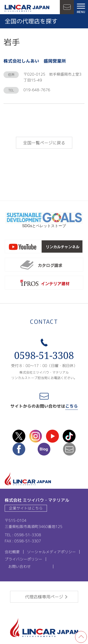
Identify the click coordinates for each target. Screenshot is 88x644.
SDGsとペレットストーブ (44, 224)
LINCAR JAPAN (27, 8)
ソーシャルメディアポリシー (51, 552)
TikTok (69, 436)
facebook (19, 449)
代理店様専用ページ (44, 597)
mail (69, 449)
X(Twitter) (19, 436)
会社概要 (12, 552)
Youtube (52, 436)
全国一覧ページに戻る (44, 143)
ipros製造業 (44, 284)
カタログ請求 (44, 266)
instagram (36, 436)
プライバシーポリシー (23, 559)
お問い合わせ (67, 7)
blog (44, 449)
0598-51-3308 (44, 355)
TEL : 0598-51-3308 (23, 535)
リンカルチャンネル (44, 247)
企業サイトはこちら (26, 508)
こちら (72, 406)
